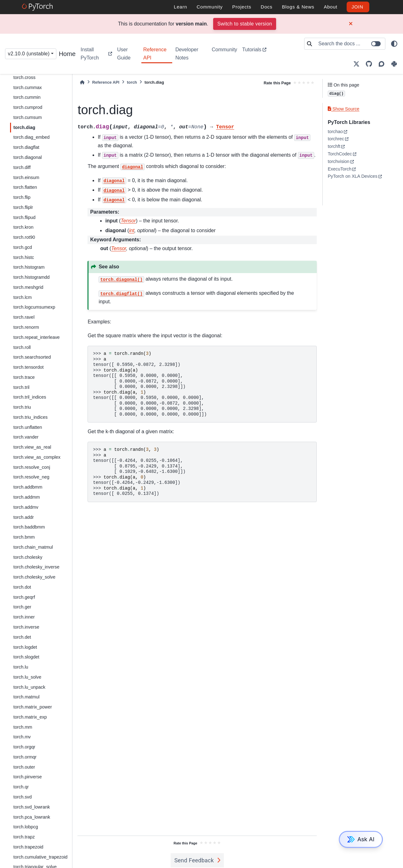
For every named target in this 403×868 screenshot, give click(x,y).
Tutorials (252, 50)
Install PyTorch (90, 54)
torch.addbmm (28, 487)
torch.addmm (26, 497)
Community (224, 50)
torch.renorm (26, 327)
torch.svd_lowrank (31, 807)
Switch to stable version (245, 24)
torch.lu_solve (27, 677)
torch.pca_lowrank (32, 817)
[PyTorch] (38, 7)
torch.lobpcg (26, 827)
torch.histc (24, 257)
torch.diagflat (26, 147)
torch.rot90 (24, 237)
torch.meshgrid (28, 287)
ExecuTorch (340, 169)
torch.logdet (25, 647)
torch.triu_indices (30, 417)
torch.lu (21, 667)
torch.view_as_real (32, 447)
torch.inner (24, 617)
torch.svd (22, 797)
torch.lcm (22, 297)
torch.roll (22, 347)
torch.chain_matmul (33, 547)
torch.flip (22, 197)
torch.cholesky (28, 557)
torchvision (339, 161)
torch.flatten (25, 187)
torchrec (336, 139)
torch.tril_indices (30, 397)
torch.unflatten (28, 427)
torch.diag (24, 127)
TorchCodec (340, 154)
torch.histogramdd (31, 277)
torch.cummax (27, 87)
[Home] (82, 82)
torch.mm (23, 727)
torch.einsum (26, 177)
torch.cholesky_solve (34, 577)
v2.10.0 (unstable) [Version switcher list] (29, 54)
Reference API (155, 54)
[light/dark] (394, 44)
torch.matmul (26, 697)
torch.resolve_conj (32, 467)
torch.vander (26, 437)
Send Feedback (194, 860)
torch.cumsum (27, 117)
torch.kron (23, 227)
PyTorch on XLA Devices (353, 176)
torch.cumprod (28, 107)
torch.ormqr (25, 757)
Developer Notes (187, 54)
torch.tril (21, 387)
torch (132, 82)
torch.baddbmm (29, 527)
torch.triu (22, 407)
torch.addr (23, 517)
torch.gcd (23, 247)
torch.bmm (24, 537)
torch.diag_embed (31, 137)
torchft (334, 146)
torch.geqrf (24, 597)
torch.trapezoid (28, 847)
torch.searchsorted (32, 357)
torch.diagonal (27, 157)
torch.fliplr (23, 207)
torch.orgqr (24, 747)
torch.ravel (24, 317)
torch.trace (24, 377)
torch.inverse (26, 627)
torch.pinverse (27, 777)
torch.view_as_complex (37, 457)
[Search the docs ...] (350, 44)
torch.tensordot (28, 367)
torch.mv (22, 737)
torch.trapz (24, 837)
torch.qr (21, 787)
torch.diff (22, 167)
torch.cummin (27, 97)
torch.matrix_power (32, 707)
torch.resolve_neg (31, 477)
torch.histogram (29, 267)
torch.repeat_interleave (36, 337)
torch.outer (24, 767)
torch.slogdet (26, 657)
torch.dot (22, 587)
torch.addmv (26, 507)
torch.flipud (24, 217)
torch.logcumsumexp (34, 307)
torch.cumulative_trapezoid (40, 857)
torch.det (22, 637)
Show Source (343, 109)
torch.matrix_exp (30, 717)
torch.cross (24, 77)
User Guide (124, 54)
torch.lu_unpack (29, 687)
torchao (335, 132)
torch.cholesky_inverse (36, 567)
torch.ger (22, 607)
